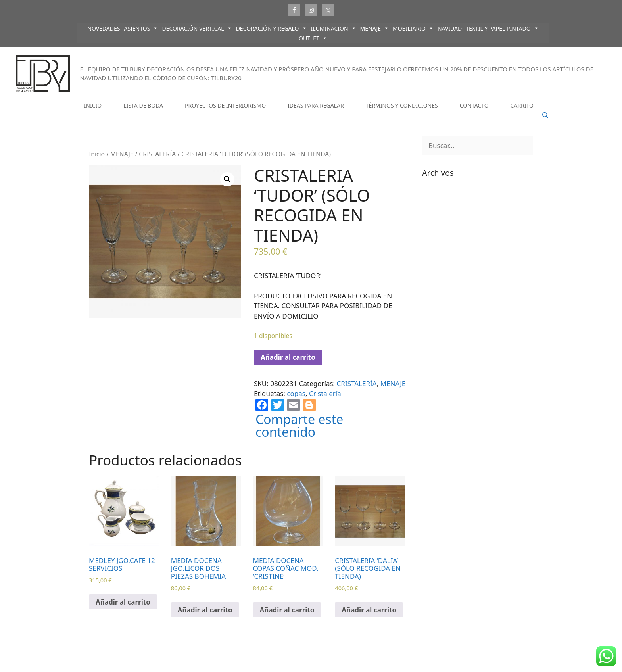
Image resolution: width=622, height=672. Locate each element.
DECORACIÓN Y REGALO (272, 28)
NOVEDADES (104, 28)
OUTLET (313, 38)
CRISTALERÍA (157, 154)
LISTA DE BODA (143, 105)
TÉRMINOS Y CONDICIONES (402, 105)
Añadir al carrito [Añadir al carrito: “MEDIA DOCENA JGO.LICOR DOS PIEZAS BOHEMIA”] (205, 610)
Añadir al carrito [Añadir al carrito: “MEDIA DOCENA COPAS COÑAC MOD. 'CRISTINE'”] (287, 610)
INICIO (93, 105)
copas (296, 393)
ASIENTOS (141, 28)
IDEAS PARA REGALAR (316, 105)
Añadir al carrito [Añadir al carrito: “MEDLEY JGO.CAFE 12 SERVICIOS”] (123, 602)
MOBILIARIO (413, 28)
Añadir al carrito (288, 357)
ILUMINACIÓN (334, 28)
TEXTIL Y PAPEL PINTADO (502, 28)
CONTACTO (474, 105)
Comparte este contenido (299, 426)
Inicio (97, 154)
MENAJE (374, 28)
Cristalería (325, 393)
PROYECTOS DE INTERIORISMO (225, 105)
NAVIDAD (450, 28)
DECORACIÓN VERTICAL (197, 28)
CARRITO (522, 105)
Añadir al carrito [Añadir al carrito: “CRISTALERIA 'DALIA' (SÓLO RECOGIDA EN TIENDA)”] (369, 610)
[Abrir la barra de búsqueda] (545, 115)
